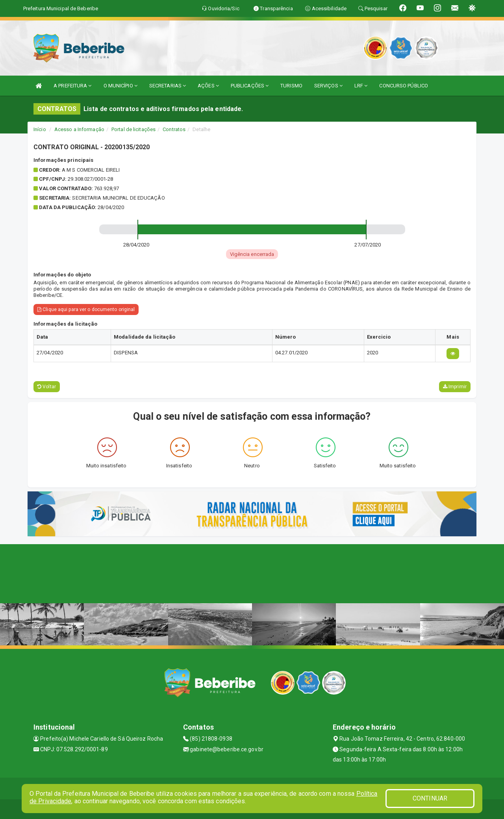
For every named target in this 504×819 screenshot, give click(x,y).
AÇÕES (208, 86)
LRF (361, 86)
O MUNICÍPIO (120, 86)
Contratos (174, 129)
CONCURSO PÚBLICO (404, 86)
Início (40, 129)
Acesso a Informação (79, 129)
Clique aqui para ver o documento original (86, 309)
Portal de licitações (133, 129)
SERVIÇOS (328, 86)
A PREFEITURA (72, 86)
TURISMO (291, 86)
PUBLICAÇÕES (250, 86)
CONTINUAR (430, 798)
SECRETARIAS (168, 86)
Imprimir (455, 387)
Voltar (47, 387)
